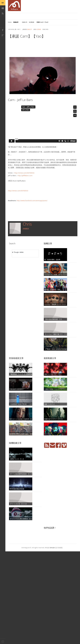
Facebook (3, 30)
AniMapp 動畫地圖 (14, 6)
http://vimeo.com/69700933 (24, 173)
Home (10, 22)
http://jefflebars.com (25, 175)
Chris (27, 224)
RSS (3, 13)
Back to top (3, 641)
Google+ (3, 35)
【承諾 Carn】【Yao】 (27, 36)
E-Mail (3, 8)
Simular (52, 548)
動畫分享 (25, 22)
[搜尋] (23, 252)
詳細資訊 (26, 229)
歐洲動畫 (32, 22)
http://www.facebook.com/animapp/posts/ (32, 200)
